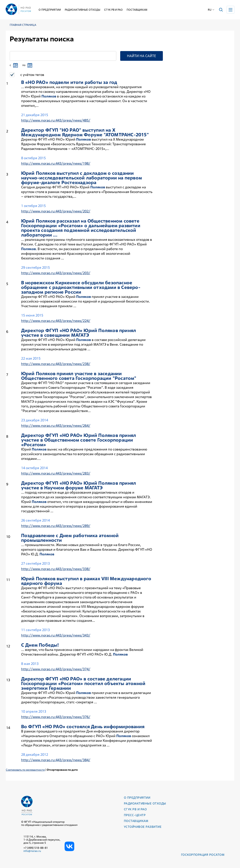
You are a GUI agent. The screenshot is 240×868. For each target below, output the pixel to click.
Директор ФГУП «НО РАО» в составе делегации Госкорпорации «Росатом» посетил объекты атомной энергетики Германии (83, 684)
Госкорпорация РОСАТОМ (203, 855)
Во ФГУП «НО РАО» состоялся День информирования (83, 727)
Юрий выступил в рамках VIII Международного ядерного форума (86, 581)
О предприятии (50, 10)
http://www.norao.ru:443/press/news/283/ (56, 473)
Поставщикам (137, 10)
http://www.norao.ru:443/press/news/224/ (56, 321)
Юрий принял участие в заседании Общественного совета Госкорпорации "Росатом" (79, 376)
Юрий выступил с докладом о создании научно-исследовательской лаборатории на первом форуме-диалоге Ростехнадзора (82, 178)
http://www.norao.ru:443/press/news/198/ (56, 163)
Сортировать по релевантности (25, 770)
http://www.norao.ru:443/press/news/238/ (56, 364)
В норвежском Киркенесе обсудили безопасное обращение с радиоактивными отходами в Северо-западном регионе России (81, 287)
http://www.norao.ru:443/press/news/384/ (56, 760)
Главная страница (23, 25)
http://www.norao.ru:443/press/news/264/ (56, 426)
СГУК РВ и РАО (113, 10)
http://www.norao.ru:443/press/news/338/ (56, 569)
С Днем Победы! (40, 645)
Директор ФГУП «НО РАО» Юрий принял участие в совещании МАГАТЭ (79, 333)
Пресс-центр (135, 815)
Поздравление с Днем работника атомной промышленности (70, 538)
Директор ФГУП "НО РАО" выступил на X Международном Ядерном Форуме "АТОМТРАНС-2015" (85, 132)
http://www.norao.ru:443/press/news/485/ (56, 120)
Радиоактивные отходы (82, 10)
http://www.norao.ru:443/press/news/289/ (56, 526)
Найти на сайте (142, 56)
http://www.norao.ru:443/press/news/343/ (56, 635)
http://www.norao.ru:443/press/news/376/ (56, 717)
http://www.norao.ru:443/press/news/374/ (56, 669)
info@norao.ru (32, 851)
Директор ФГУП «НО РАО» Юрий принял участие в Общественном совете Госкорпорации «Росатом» (79, 440)
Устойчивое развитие (143, 827)
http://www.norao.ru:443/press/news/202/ (56, 211)
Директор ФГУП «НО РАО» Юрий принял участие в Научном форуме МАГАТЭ (79, 485)
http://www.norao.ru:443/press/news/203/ (56, 273)
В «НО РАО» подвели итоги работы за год (69, 82)
